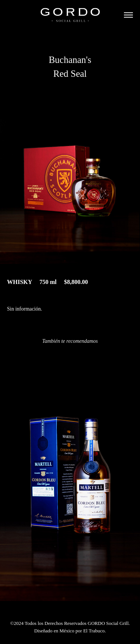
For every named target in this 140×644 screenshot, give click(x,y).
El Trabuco (94, 631)
